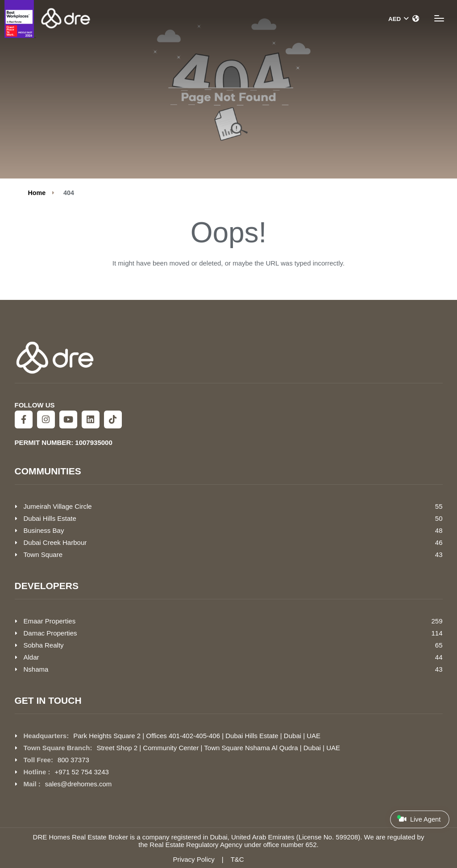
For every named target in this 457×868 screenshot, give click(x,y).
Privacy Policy (193, 859)
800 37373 (73, 760)
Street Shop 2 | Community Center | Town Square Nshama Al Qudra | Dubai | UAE (218, 748)
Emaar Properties (50, 621)
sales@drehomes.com (78, 784)
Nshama (36, 669)
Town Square (43, 554)
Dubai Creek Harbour (55, 542)
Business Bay (44, 530)
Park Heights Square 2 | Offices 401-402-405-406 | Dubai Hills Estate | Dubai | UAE (197, 736)
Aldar (31, 657)
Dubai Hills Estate (50, 518)
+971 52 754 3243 (82, 772)
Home (37, 193)
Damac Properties (50, 633)
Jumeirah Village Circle (58, 506)
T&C (237, 859)
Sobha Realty (44, 645)
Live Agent (419, 819)
